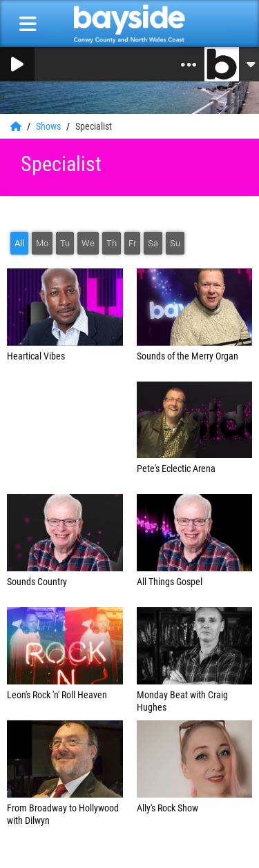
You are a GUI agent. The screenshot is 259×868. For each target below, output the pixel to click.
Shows (49, 126)
